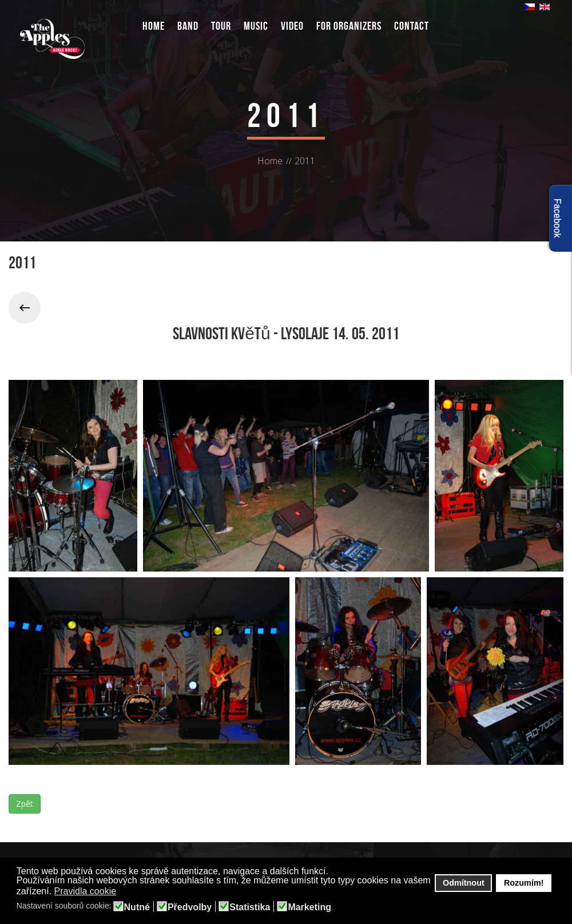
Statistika (250, 907)
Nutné (137, 907)
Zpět (25, 804)
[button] (124, 892)
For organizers (349, 26)
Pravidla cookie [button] (86, 891)
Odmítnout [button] (464, 883)
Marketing (309, 907)
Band (188, 26)
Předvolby (190, 907)
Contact (412, 26)
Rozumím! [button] (524, 883)
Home (154, 26)
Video (292, 26)
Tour (221, 26)
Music (256, 26)
